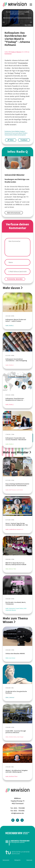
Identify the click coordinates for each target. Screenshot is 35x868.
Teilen (11, 140)
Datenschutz (6, 860)
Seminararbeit (9, 135)
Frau (13, 133)
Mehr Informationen (14, 213)
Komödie (25, 78)
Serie (22, 71)
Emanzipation (23, 63)
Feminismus (8, 131)
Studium (15, 135)
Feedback (24, 140)
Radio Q (14, 52)
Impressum (29, 860)
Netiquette (17, 860)
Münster (19, 52)
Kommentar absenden (15, 279)
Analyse (22, 131)
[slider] (17, 18)
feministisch (8, 133)
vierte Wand (19, 133)
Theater (25, 133)
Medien (18, 131)
